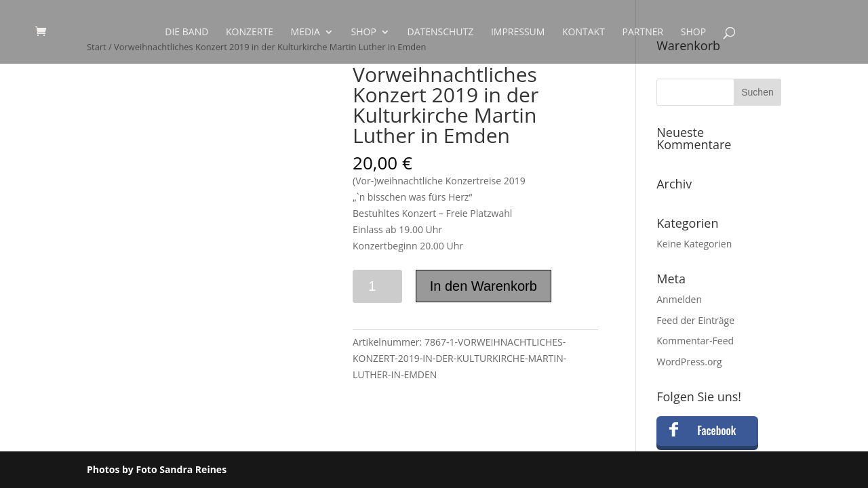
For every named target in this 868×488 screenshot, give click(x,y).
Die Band (186, 33)
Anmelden (679, 299)
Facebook (716, 430)
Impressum (518, 33)
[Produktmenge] (377, 286)
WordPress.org (689, 362)
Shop (364, 33)
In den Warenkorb (484, 286)
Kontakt (584, 33)
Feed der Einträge (695, 320)
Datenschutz (440, 33)
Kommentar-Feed (695, 341)
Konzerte (250, 33)
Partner (643, 33)
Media (305, 33)
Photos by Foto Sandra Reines (157, 469)
